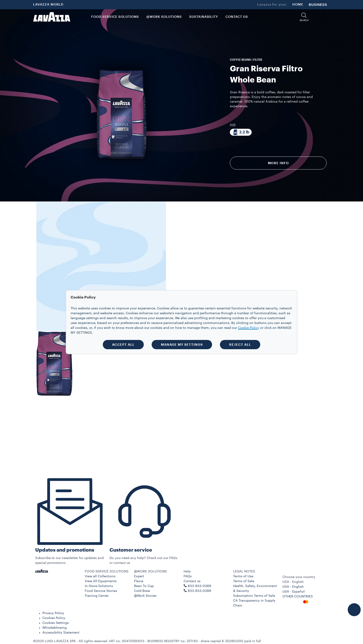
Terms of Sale (244, 581)
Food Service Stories (101, 591)
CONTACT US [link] (237, 17)
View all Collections (100, 576)
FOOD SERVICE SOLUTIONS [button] (115, 17)
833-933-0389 (199, 591)
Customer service (131, 550)
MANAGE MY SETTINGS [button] (182, 345)
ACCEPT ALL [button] (123, 345)
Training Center (97, 596)
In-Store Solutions (99, 586)
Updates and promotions (65, 550)
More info (278, 163)
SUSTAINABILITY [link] (204, 17)
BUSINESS (318, 5)
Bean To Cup (144, 586)
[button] (304, 17)
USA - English (293, 587)
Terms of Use (243, 576)
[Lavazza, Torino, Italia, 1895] (52, 17)
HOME (298, 5)
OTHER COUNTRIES (298, 597)
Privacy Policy (53, 613)
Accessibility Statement (61, 633)
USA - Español (294, 592)
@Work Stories (145, 596)
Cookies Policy (54, 618)
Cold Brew (142, 591)
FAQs (188, 576)
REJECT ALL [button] (240, 345)
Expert (139, 576)
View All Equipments (101, 581)
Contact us (192, 581)
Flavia (139, 581)
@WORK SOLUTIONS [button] (164, 17)
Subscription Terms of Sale (254, 596)
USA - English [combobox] (293, 582)
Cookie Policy (249, 328)
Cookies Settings (56, 623)
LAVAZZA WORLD (48, 5)
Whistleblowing (55, 628)
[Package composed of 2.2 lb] (241, 132)
